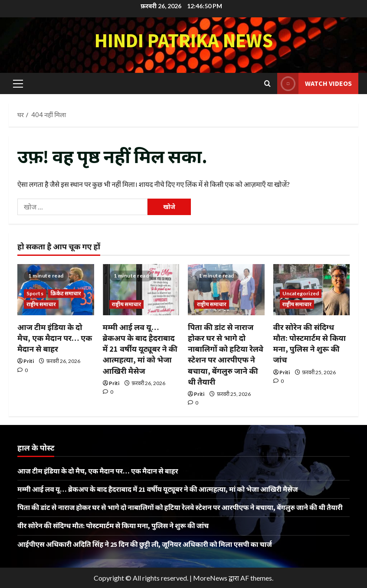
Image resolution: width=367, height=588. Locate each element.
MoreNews (210, 578)
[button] (18, 83)
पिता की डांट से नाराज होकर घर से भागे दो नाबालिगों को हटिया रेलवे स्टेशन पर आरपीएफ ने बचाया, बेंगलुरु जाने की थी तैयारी (180, 507)
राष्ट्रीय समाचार (41, 304)
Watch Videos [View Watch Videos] (315, 83)
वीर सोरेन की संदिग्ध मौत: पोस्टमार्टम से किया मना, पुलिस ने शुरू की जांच (113, 526)
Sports (35, 293)
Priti (29, 361)
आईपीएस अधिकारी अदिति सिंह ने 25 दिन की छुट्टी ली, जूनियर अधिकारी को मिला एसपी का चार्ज (145, 544)
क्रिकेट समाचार (66, 293)
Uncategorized (301, 293)
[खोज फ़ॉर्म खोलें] (267, 83)
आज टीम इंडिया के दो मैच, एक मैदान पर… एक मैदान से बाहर (55, 338)
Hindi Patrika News (184, 40)
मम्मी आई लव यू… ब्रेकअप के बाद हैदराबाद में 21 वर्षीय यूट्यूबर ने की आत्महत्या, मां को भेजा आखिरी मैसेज (140, 349)
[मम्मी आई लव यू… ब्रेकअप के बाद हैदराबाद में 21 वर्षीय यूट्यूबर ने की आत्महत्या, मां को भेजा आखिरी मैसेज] (141, 290)
